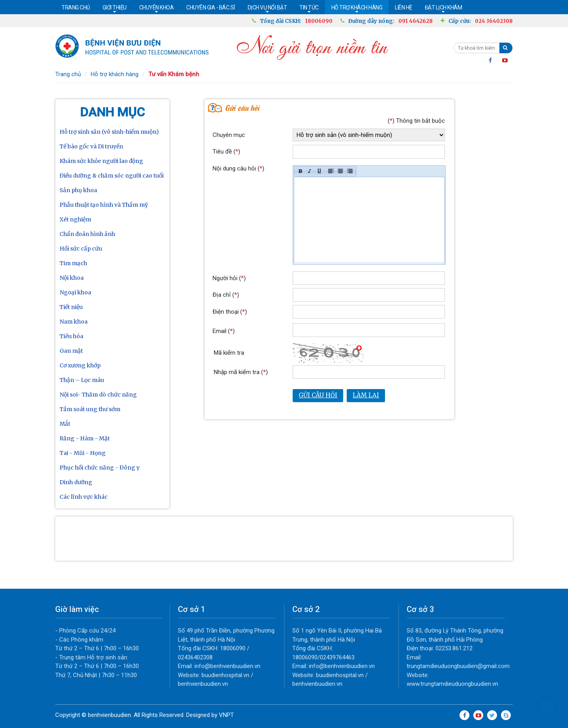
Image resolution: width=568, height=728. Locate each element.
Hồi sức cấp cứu (81, 249)
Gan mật (71, 351)
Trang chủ (68, 74)
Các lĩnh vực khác (84, 497)
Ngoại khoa (75, 292)
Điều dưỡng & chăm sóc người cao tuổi (112, 176)
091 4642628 (416, 21)
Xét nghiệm (75, 219)
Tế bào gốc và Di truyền (91, 146)
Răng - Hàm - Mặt (85, 438)
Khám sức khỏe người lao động (101, 161)
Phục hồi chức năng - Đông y (100, 468)
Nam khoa (74, 322)
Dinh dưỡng (76, 482)
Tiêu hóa (71, 336)
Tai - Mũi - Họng (83, 453)
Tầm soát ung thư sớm (90, 409)
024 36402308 (494, 21)
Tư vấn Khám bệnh (174, 74)
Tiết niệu (71, 307)
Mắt (65, 424)
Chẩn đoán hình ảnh (87, 234)
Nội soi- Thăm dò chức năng (98, 395)
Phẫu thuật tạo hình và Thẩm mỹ (104, 205)
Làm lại (366, 395)
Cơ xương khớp (80, 365)
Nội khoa (72, 278)
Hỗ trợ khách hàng (115, 74)
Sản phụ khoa (78, 190)
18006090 (319, 21)
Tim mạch (73, 263)
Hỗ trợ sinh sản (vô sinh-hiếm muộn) (109, 132)
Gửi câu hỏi (318, 395)
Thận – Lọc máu (82, 380)
